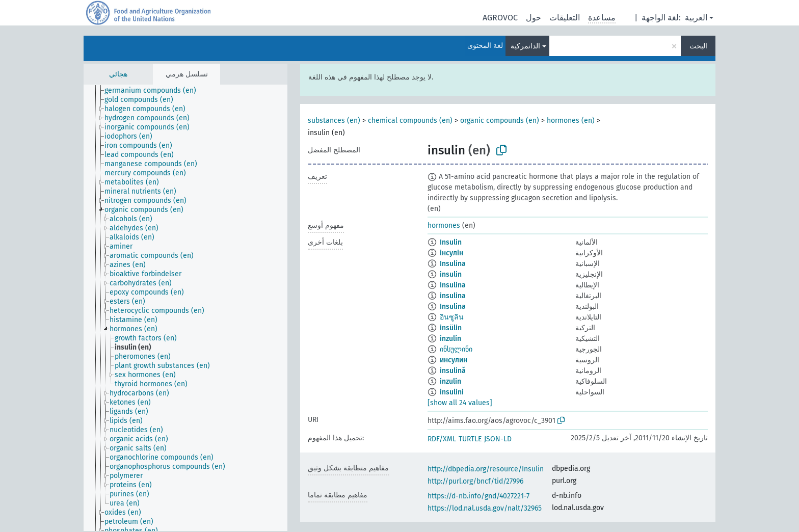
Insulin (451, 242)
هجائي (118, 74)
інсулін (451, 253)
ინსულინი (456, 349)
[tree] (185, 308)
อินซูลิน (452, 317)
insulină (453, 371)
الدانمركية (525, 46)
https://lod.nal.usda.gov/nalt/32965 (485, 508)
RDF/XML (442, 439)
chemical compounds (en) (410, 121)
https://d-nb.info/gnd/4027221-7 (478, 496)
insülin (451, 328)
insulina (453, 296)
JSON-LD (498, 439)
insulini (452, 392)
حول (534, 18)
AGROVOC (500, 18)
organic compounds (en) (500, 121)
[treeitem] (155, 91)
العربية (696, 18)
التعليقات (565, 18)
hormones (444, 225)
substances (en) (334, 121)
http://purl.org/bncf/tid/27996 (475, 481)
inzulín (450, 339)
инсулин (454, 360)
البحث (698, 46)
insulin (451, 274)
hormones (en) (571, 121)
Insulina (453, 264)
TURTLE (470, 439)
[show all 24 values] (460, 403)
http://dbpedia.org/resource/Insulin (486, 469)
